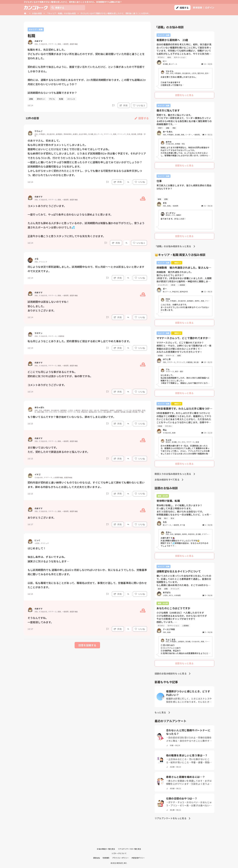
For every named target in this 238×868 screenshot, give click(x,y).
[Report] (113, 105)
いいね (140, 182)
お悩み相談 (37, 13)
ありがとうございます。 (42, 518)
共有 (124, 105)
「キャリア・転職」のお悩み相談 (61, 13)
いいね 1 (139, 243)
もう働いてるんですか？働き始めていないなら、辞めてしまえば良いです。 (72, 417)
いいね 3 (139, 105)
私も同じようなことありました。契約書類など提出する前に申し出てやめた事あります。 (80, 341)
